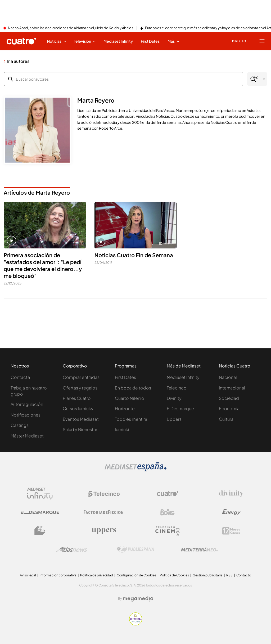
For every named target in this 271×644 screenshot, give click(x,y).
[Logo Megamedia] (138, 599)
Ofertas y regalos (80, 388)
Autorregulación (27, 404)
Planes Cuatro (77, 398)
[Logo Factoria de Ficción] (104, 512)
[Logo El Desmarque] (40, 512)
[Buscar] (254, 79)
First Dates (125, 377)
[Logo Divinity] (231, 494)
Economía (229, 408)
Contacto (244, 575)
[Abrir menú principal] (262, 41)
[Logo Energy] (231, 512)
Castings (20, 425)
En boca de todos (133, 388)
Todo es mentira (131, 419)
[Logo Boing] (168, 512)
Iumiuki (122, 429)
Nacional (228, 377)
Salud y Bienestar (80, 429)
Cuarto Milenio (130, 398)
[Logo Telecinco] (104, 494)
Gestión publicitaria (208, 575)
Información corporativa (58, 575)
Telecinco (177, 388)
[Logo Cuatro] (168, 494)
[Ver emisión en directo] (237, 41)
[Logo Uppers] (104, 531)
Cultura (226, 419)
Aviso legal (28, 575)
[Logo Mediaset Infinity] (40, 494)
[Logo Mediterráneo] (199, 549)
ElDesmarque (180, 408)
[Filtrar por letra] (264, 79)
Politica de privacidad (97, 575)
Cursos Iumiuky (78, 408)
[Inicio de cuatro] (21, 41)
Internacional (232, 388)
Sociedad (229, 398)
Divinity (174, 398)
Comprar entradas (81, 377)
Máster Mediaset (27, 436)
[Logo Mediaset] (135, 470)
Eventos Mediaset (81, 419)
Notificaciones (26, 415)
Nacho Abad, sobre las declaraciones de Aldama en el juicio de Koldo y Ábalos (71, 28)
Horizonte (125, 408)
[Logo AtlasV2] (72, 549)
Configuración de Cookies (136, 575)
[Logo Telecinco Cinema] (168, 531)
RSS (229, 575)
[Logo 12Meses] (231, 531)
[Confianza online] (136, 624)
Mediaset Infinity (183, 377)
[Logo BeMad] (40, 531)
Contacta (20, 377)
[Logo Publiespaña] (135, 549)
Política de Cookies (174, 575)
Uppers (174, 419)
